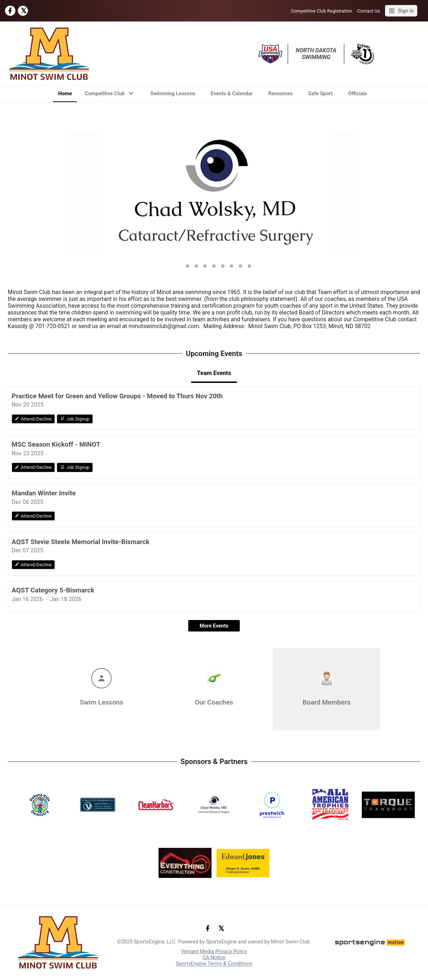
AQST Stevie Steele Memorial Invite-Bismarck (81, 542)
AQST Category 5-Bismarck (53, 590)
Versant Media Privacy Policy (214, 952)
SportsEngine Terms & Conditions (214, 964)
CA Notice (214, 958)
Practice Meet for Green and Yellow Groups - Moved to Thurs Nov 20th (117, 396)
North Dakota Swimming (317, 54)
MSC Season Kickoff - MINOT (56, 445)
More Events (214, 626)
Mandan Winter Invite (44, 493)
